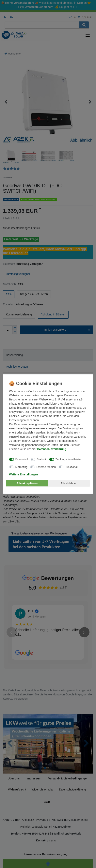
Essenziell (22, 459)
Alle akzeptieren (27, 483)
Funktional (71, 467)
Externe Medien (46, 467)
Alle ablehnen (69, 483)
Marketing (21, 467)
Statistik (42, 459)
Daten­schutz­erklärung (52, 449)
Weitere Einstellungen (24, 474)
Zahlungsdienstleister (69, 459)
